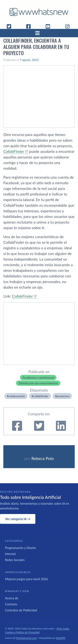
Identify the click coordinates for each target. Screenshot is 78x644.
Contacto (11, 604)
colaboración (17, 396)
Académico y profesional (38, 378)
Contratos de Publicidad (21, 610)
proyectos (63, 396)
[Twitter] (11, 26)
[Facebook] (30, 26)
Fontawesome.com (27, 638)
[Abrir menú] (39, 33)
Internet (10, 554)
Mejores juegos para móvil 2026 (26, 579)
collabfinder (41, 396)
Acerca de (12, 598)
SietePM (61, 638)
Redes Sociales (15, 560)
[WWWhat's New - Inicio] (39, 12)
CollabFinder (14, 151)
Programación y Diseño (20, 548)
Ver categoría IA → (18, 519)
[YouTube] (50, 26)
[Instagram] (69, 26)
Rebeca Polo (43, 458)
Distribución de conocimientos (38, 383)
